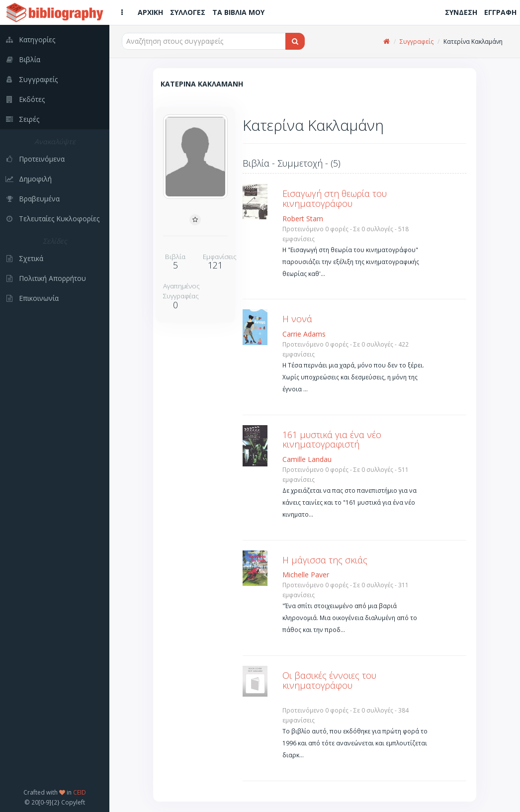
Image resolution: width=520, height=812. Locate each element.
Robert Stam (303, 219)
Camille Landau (307, 459)
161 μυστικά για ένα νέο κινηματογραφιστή (332, 440)
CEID (80, 792)
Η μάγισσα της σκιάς (325, 560)
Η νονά (297, 319)
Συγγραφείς (417, 42)
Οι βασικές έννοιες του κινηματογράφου (329, 680)
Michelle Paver (306, 575)
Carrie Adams (304, 334)
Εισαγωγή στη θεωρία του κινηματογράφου (335, 198)
